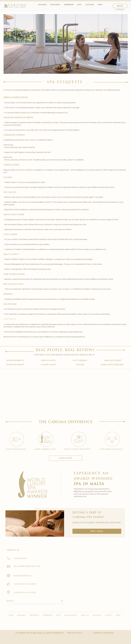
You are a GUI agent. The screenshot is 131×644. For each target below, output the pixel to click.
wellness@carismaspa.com (57, 113)
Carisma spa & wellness (25, 584)
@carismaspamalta (23, 576)
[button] (55, 6)
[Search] (31, 601)
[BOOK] (120, 6)
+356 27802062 (20, 558)
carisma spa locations (25, 592)
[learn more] (65, 458)
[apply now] (97, 531)
